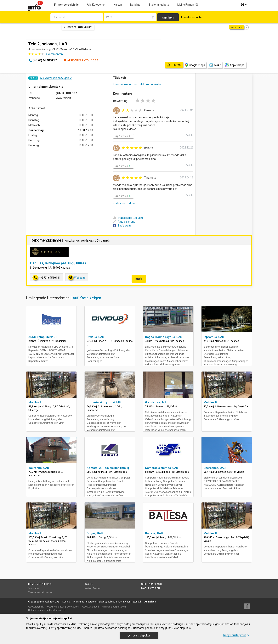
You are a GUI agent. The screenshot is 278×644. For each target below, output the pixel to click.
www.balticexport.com (114, 607)
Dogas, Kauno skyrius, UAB (164, 337)
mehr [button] (139, 279)
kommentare (55, 54)
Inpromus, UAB (214, 337)
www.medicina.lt (55, 607)
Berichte (135, 5)
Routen (97, 588)
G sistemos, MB (156, 402)
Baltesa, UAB (154, 533)
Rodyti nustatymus (236, 635)
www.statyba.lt (36, 607)
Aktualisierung (124, 222)
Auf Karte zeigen (87, 298)
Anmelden (150, 602)
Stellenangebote (159, 5)
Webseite (77, 278)
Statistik (137, 602)
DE (244, 5)
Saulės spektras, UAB (48, 602)
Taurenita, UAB (39, 468)
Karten (118, 5)
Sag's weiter (123, 226)
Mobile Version (150, 588)
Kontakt (66, 602)
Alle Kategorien (96, 5)
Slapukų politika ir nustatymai (114, 602)
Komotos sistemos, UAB (162, 468)
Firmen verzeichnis (66, 5)
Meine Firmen (188, 5)
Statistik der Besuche (128, 218)
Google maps (195, 65)
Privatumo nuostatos (85, 602)
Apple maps (235, 65)
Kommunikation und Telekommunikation (138, 84)
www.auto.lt (73, 607)
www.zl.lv (61, 610)
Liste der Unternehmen (78, 27)
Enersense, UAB (215, 468)
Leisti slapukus (139, 636)
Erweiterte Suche (192, 17)
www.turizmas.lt (91, 607)
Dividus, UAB (95, 337)
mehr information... (125, 203)
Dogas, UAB (95, 533)
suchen (168, 17)
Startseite (33, 588)
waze (215, 65)
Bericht (190, 135)
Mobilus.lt (35, 402)
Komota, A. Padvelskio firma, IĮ (108, 468)
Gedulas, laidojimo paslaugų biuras (58, 263)
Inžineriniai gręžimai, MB (104, 402)
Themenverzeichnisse (40, 592)
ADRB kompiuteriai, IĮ (43, 337)
